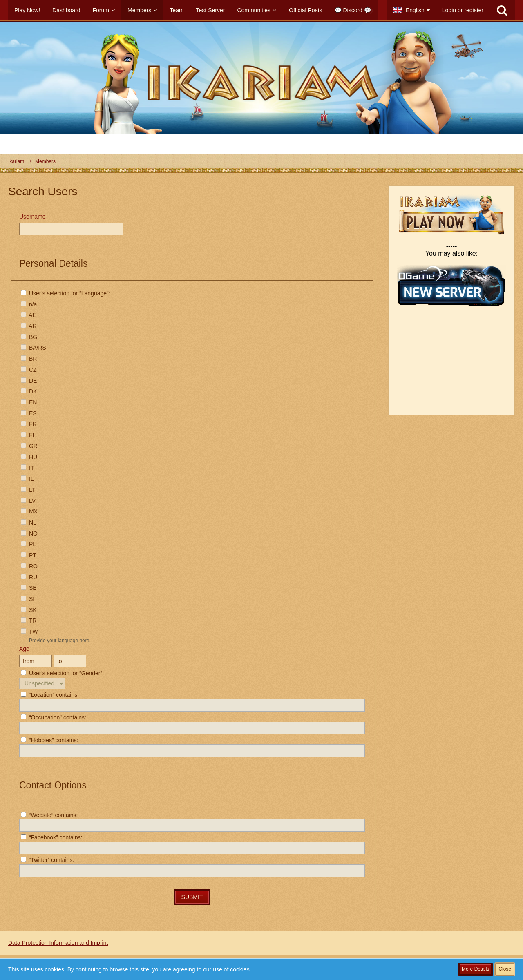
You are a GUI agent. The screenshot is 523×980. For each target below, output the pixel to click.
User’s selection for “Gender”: (62, 673)
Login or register (463, 10)
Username (32, 217)
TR (29, 621)
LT (28, 490)
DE (29, 381)
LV (28, 501)
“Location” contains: (50, 695)
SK (29, 610)
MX (29, 511)
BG (29, 337)
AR (29, 326)
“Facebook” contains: (52, 837)
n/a (29, 304)
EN (29, 402)
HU (29, 457)
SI (28, 599)
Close (505, 969)
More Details (475, 969)
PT (29, 555)
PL (28, 544)
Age (24, 649)
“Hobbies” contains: (50, 740)
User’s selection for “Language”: (66, 293)
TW (29, 632)
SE (29, 588)
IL (27, 479)
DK (29, 391)
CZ (29, 370)
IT (27, 468)
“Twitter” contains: (47, 860)
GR (29, 446)
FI (27, 435)
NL (29, 522)
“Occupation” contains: (54, 717)
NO (29, 534)
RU (29, 577)
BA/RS (34, 348)
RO (29, 566)
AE (29, 315)
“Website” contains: (49, 815)
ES (29, 413)
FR (29, 424)
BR (29, 359)
